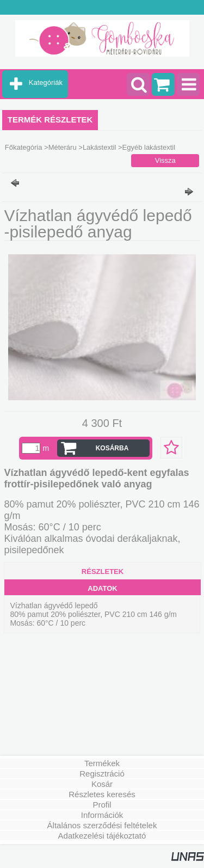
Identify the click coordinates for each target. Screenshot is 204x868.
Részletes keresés (102, 794)
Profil (102, 805)
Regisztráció (102, 774)
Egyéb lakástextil (149, 147)
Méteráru (63, 147)
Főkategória (24, 147)
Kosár (102, 784)
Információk (102, 815)
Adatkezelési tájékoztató (102, 836)
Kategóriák (46, 82)
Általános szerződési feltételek (102, 825)
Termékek (102, 763)
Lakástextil (99, 147)
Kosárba (112, 448)
